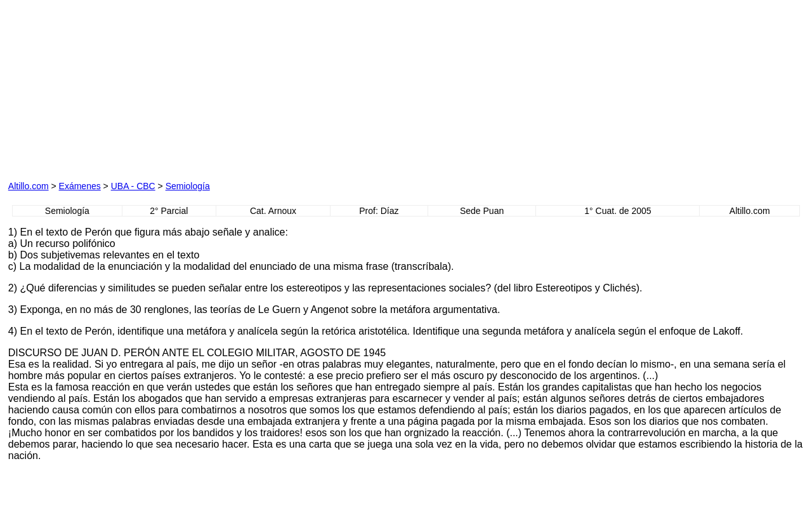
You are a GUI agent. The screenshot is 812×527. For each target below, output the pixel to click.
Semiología (188, 186)
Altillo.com (29, 186)
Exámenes (80, 186)
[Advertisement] (271, 88)
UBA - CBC (133, 186)
